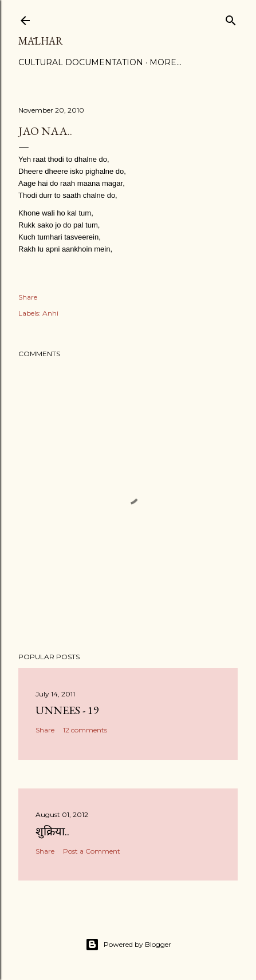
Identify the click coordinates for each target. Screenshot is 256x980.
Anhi (50, 313)
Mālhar (41, 41)
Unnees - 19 (67, 710)
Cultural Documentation (81, 62)
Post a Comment (92, 851)
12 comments (85, 730)
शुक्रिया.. (52, 831)
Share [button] (28, 297)
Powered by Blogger (128, 945)
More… (166, 62)
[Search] (231, 18)
